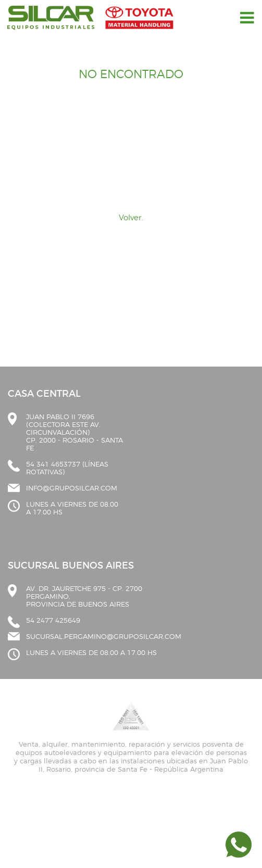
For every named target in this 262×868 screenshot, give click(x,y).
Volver (130, 218)
